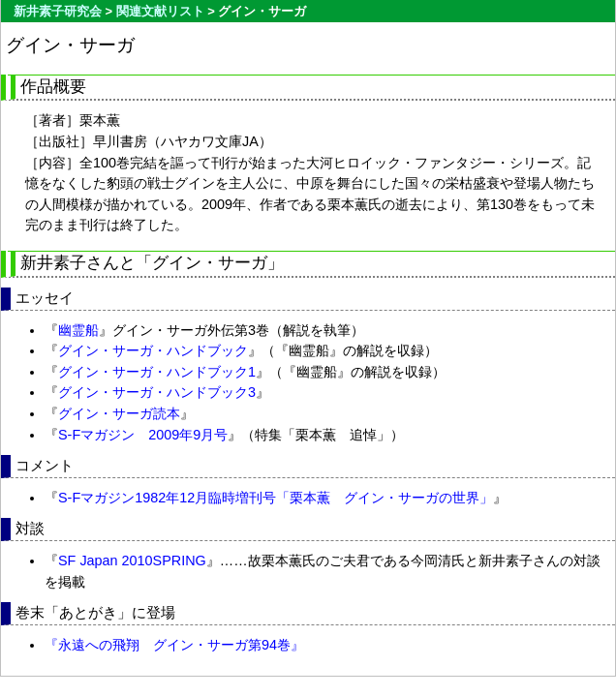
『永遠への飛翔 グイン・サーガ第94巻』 (174, 645)
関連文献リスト (160, 11)
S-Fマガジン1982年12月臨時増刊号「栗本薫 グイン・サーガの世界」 (276, 498)
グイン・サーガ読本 (119, 413)
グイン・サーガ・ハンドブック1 (157, 372)
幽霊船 (78, 330)
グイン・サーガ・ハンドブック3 (157, 392)
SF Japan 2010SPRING (132, 561)
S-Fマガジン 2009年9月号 (143, 435)
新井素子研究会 (58, 11)
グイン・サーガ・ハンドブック (153, 350)
